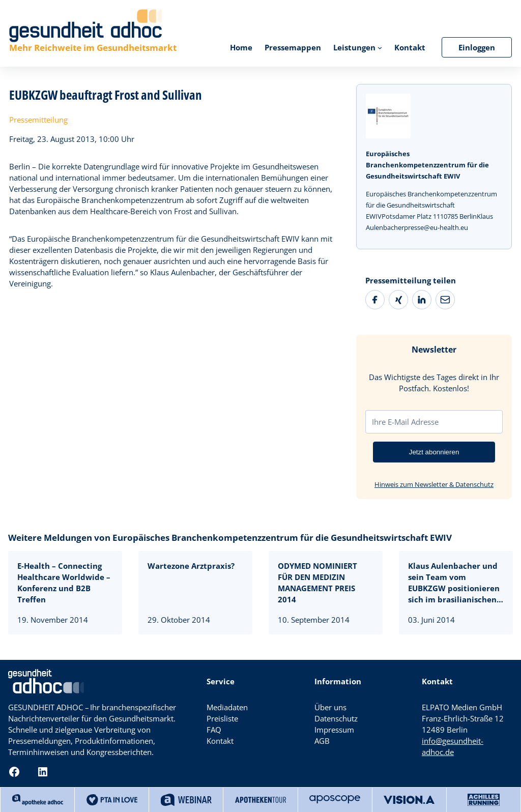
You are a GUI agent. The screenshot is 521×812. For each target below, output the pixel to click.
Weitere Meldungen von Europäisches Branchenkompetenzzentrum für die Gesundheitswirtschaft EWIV (230, 538)
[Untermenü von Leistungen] (380, 47)
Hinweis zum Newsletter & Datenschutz (434, 484)
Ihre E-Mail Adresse (405, 422)
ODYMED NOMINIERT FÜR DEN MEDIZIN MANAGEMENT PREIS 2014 (317, 583)
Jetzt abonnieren (434, 452)
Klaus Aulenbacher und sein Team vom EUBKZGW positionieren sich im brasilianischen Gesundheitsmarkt (454, 583)
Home (241, 47)
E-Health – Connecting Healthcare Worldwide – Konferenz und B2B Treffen (64, 583)
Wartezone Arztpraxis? (191, 566)
